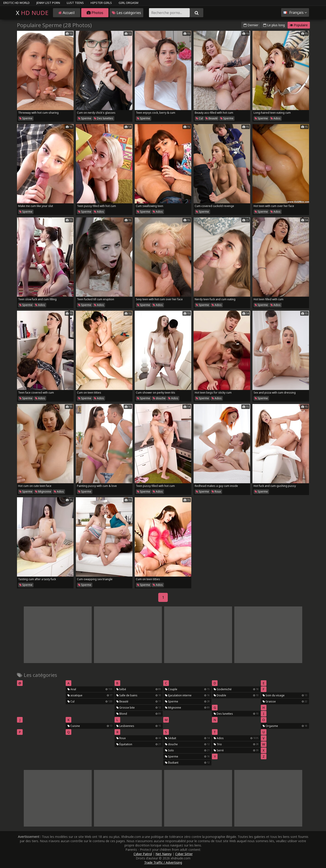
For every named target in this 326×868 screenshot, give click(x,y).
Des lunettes (104, 118)
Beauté (212, 118)
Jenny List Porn (48, 3)
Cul (199, 118)
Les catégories (126, 13)
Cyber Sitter (184, 854)
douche (159, 398)
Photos (95, 13)
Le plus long (274, 25)
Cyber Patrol (143, 854)
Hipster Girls (101, 3)
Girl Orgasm (128, 3)
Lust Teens (75, 3)
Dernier (251, 25)
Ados (276, 118)
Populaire (299, 25)
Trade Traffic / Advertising (163, 862)
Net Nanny (164, 854)
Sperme (26, 118)
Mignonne (43, 492)
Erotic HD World (17, 3)
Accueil (67, 13)
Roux (216, 492)
